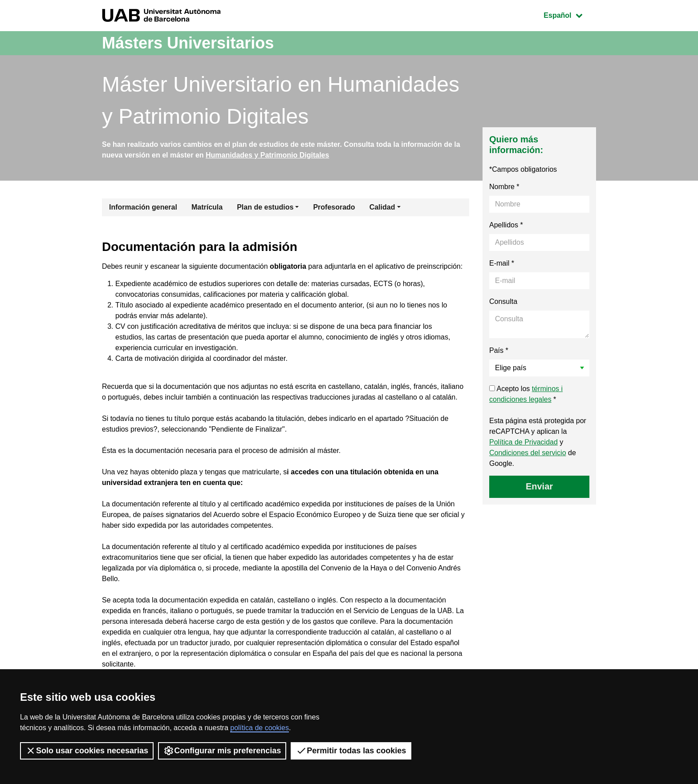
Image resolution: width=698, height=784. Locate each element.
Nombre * (504, 187)
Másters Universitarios (188, 43)
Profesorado (334, 207)
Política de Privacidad (523, 442)
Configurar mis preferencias (222, 751)
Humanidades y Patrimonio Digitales (267, 155)
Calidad (382, 207)
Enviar (539, 486)
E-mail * (502, 263)
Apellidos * (506, 225)
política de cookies (260, 728)
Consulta (503, 301)
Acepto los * (526, 394)
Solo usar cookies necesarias (87, 751)
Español (570, 14)
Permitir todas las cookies (351, 751)
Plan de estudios (265, 207)
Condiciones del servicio (528, 453)
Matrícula (207, 207)
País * (499, 350)
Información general (143, 207)
